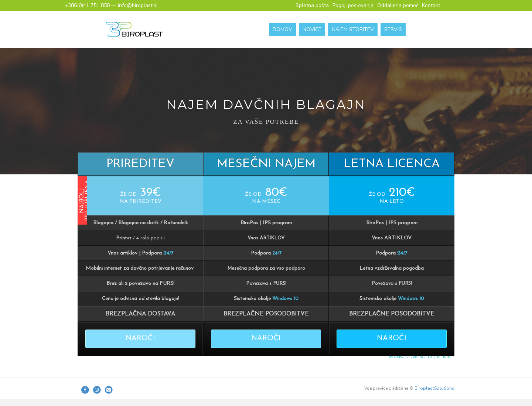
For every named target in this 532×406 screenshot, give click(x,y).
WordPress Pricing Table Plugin (420, 357)
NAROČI (140, 338)
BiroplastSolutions (434, 388)
